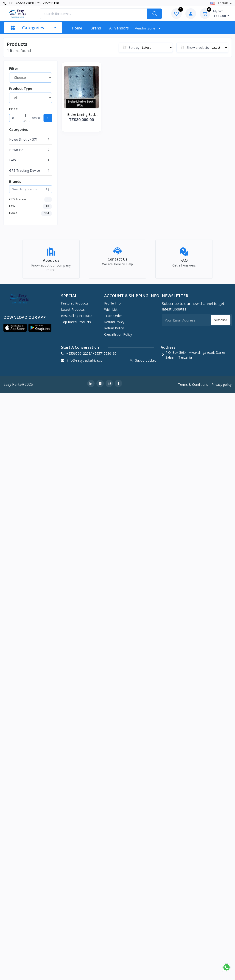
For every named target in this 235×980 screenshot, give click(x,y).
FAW (13, 160)
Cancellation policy (118, 337)
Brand (96, 28)
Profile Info (112, 306)
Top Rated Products (76, 325)
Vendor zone (146, 28)
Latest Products (73, 312)
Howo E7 (16, 150)
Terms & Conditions (193, 387)
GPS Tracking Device (25, 170)
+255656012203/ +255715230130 (31, 3)
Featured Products (75, 306)
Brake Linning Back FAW (81, 115)
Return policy (114, 331)
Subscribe (221, 323)
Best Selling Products (77, 318)
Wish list (111, 312)
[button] (15, 331)
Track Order (113, 318)
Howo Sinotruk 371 (23, 139)
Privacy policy (222, 387)
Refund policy (114, 325)
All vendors (119, 28)
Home (77, 28)
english (220, 3)
